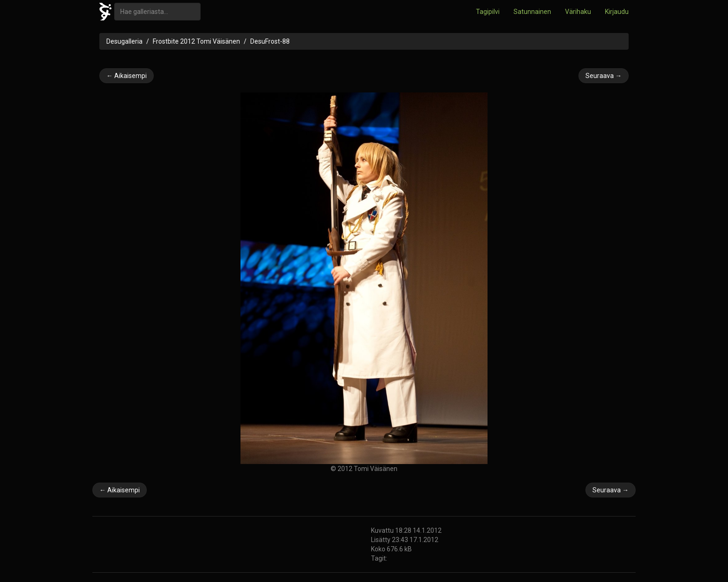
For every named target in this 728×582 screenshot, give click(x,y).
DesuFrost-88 (270, 41)
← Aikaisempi (127, 76)
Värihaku (578, 12)
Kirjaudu (617, 12)
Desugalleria (124, 41)
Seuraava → (604, 76)
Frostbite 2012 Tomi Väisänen (196, 41)
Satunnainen (532, 12)
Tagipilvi (488, 12)
